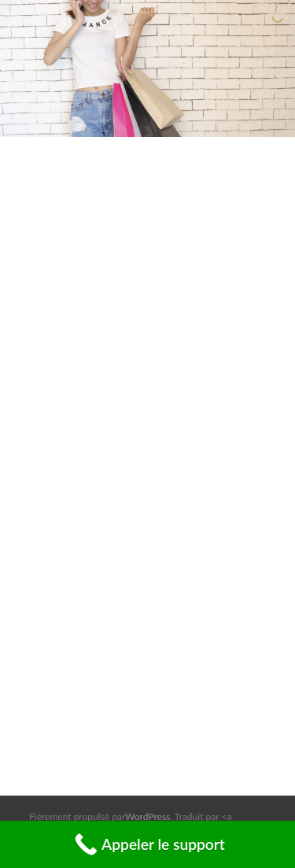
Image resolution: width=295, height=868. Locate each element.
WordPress (147, 816)
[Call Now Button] (147, 844)
